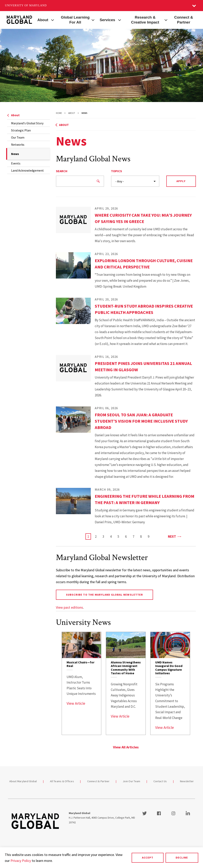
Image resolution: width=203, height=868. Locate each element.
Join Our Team (131, 781)
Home (59, 113)
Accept (148, 858)
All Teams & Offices (62, 781)
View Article (76, 703)
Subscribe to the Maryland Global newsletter (104, 595)
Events (16, 163)
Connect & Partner (184, 20)
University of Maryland (26, 5)
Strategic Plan (21, 130)
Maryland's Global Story (27, 123)
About (43, 20)
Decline (182, 858)
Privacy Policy (21, 861)
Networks (18, 145)
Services (107, 20)
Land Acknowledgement (27, 170)
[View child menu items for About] (53, 20)
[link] (82, 683)
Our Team (18, 137)
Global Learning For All (75, 20)
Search (62, 171)
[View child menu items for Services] (120, 20)
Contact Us (160, 781)
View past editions (69, 607)
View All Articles (126, 747)
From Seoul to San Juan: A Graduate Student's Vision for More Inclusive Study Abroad (141, 421)
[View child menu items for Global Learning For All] (93, 20)
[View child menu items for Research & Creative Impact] (166, 20)
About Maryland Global (23, 781)
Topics (116, 171)
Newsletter (187, 781)
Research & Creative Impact (145, 20)
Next (174, 536)
